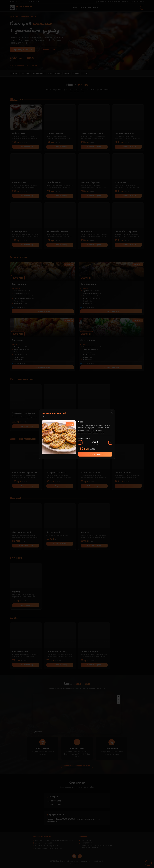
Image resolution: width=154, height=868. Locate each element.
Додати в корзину (95, 454)
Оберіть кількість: (84, 438)
